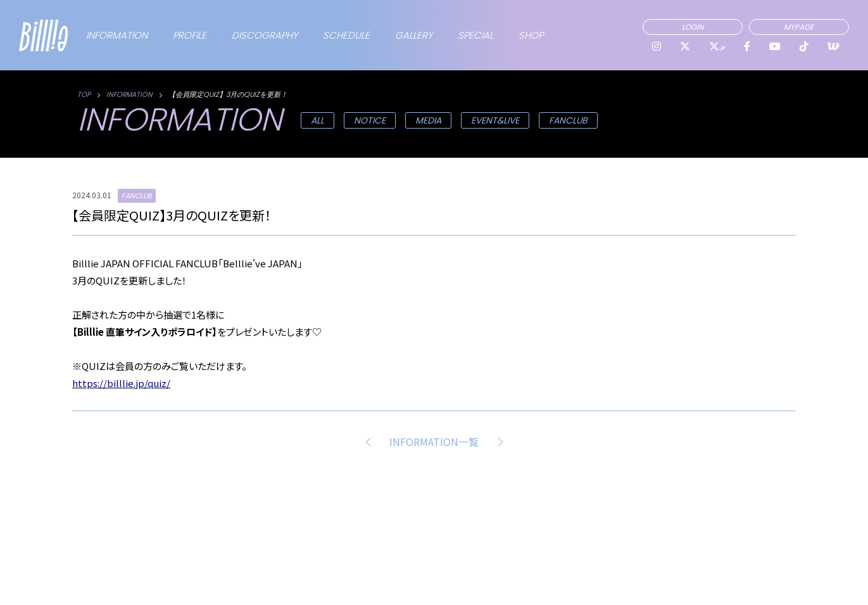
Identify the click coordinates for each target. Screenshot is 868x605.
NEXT (498, 442)
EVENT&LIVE (495, 120)
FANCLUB (568, 120)
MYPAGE (799, 27)
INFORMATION (117, 35)
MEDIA (428, 120)
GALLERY (414, 35)
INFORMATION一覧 (434, 442)
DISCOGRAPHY (265, 35)
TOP (84, 94)
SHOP (531, 35)
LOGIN (693, 27)
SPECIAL (475, 35)
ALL (318, 120)
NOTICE (370, 120)
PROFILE (190, 35)
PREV (370, 442)
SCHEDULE (346, 35)
